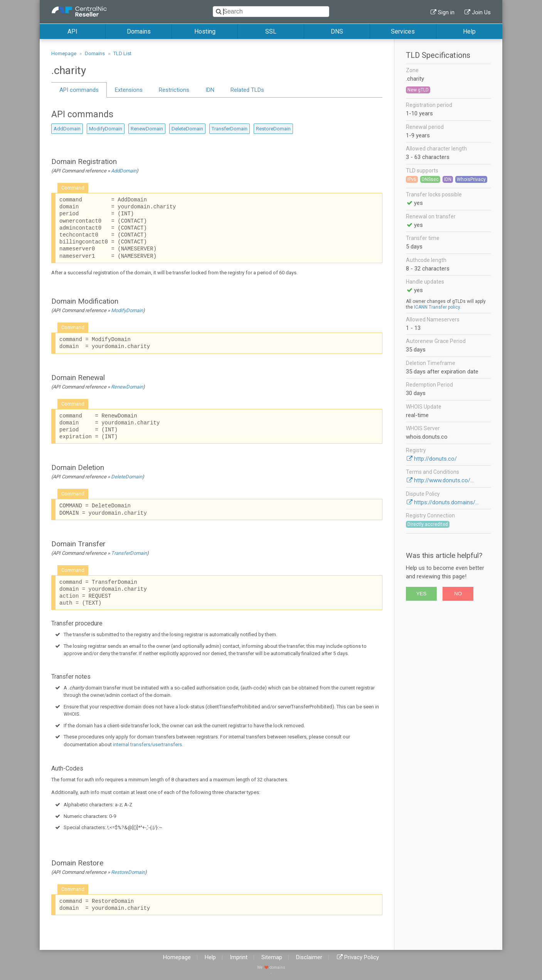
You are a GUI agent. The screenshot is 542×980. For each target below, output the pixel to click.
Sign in (446, 12)
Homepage (64, 53)
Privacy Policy (362, 957)
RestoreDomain (273, 129)
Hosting (205, 31)
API (72, 31)
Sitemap (272, 957)
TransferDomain (230, 129)
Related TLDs (247, 90)
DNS (337, 31)
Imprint (239, 957)
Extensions (129, 90)
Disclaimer (309, 957)
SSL (271, 31)
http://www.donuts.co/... (444, 480)
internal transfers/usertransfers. (148, 744)
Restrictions (174, 90)
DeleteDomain (187, 129)
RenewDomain (147, 129)
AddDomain (67, 129)
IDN (210, 90)
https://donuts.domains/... (446, 502)
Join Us (481, 12)
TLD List (122, 53)
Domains (139, 31)
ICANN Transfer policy (437, 307)
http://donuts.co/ (435, 459)
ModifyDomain (106, 129)
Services (403, 31)
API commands (79, 90)
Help (469, 31)
